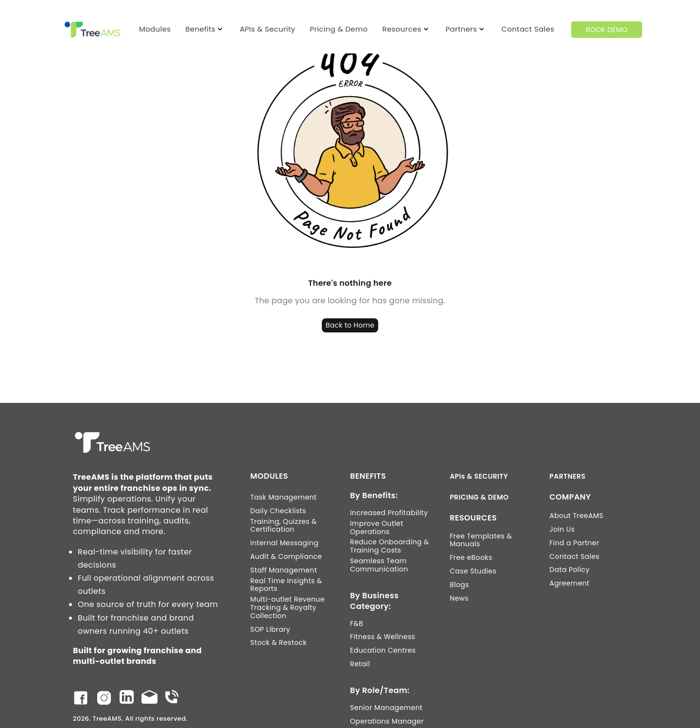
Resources (402, 29)
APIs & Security (267, 29)
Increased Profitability (389, 513)
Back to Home (350, 325)
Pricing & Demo (339, 29)
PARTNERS (567, 477)
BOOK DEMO (607, 30)
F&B (357, 624)
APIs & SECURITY (479, 477)
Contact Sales (528, 29)
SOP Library (270, 630)
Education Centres (383, 650)
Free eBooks (471, 558)
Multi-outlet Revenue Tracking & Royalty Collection (288, 607)
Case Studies (473, 571)
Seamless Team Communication (379, 565)
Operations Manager (387, 721)
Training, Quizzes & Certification (284, 526)
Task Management (284, 497)
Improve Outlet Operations (377, 528)
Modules (155, 29)
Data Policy (569, 570)
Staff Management (284, 570)
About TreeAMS (576, 516)
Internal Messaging (284, 543)
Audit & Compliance (286, 557)
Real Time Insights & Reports (286, 585)
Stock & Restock (279, 643)
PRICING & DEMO (479, 497)
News (459, 598)
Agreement (569, 583)
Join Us (562, 529)
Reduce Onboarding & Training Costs (390, 546)
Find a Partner (574, 543)
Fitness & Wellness (383, 637)
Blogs (459, 585)
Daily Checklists (278, 511)
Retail (360, 664)
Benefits (200, 29)
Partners (462, 29)
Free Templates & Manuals (481, 540)
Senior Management (386, 708)
